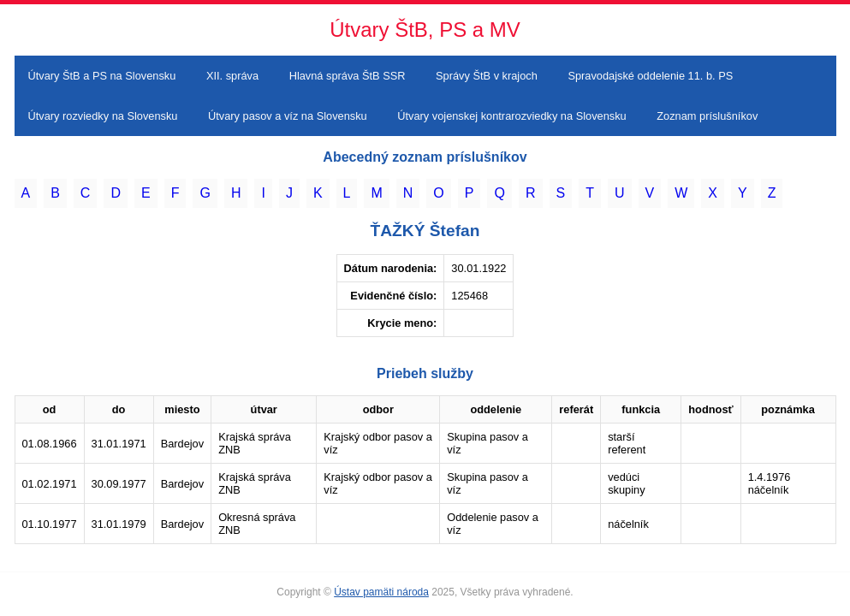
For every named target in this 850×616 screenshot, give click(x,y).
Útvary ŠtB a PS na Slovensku (102, 76)
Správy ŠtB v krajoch (487, 76)
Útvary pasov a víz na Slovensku (288, 116)
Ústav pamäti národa (381, 592)
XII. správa (232, 76)
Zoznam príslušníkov (707, 116)
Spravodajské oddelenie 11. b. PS (650, 76)
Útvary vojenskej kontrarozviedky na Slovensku (511, 116)
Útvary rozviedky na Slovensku (103, 116)
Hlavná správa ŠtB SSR (348, 76)
